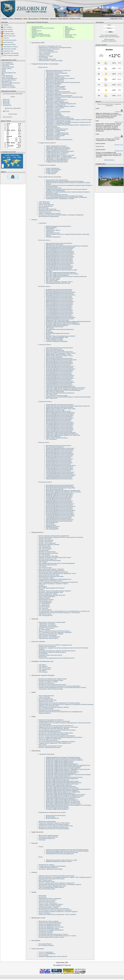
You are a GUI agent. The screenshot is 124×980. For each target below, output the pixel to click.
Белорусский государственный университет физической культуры (64, 777)
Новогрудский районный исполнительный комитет (60, 423)
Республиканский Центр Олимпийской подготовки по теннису (58, 936)
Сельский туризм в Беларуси (48, 900)
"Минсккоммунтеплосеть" (53, 233)
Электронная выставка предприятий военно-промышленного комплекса (61, 537)
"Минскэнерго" (50, 232)
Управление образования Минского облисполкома (60, 448)
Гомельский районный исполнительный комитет (59, 362)
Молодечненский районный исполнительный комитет (61, 466)
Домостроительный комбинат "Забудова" (51, 569)
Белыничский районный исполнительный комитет (60, 493)
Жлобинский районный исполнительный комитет (60, 368)
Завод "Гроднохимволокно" (53, 437)
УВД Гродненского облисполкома (55, 410)
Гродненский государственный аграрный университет (61, 433)
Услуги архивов (43, 955)
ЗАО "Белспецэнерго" (45, 549)
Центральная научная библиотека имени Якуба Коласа (56, 733)
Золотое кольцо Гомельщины (54, 357)
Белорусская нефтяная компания (49, 544)
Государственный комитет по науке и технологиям (60, 155)
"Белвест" (49, 331)
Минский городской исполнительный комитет (59, 226)
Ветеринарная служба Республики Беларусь (52, 652)
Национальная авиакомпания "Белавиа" (51, 634)
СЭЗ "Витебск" (50, 328)
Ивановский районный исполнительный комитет (59, 255)
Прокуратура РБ (7, 84)
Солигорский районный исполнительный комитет (60, 474)
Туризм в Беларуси (45, 913)
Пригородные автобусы (11, 47)
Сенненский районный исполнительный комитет (59, 312)
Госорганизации (8, 31)
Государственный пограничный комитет (57, 161)
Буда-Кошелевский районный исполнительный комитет (61, 360)
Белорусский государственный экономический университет (62, 772)
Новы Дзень (6, 65)
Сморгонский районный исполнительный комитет (60, 430)
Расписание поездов (10, 49)
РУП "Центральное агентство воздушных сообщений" (55, 632)
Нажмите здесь (104, 37)
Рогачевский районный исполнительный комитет (60, 381)
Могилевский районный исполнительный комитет (60, 512)
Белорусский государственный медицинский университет (62, 764)
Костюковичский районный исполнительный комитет (61, 510)
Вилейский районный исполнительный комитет (59, 452)
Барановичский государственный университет (59, 785)
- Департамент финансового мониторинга (58, 147)
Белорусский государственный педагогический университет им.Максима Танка (68, 765)
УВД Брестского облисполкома (55, 245)
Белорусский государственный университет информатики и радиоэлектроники (68, 769)
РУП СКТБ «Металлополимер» (48, 740)
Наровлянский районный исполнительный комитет (60, 376)
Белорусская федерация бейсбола (49, 924)
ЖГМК (4, 71)
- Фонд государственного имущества (56, 154)
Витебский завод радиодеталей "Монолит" (58, 333)
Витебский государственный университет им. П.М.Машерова (63, 324)
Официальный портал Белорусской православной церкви (56, 876)
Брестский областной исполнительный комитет (59, 243)
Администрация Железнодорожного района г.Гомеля (61, 353)
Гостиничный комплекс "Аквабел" (49, 907)
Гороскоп (6, 38)
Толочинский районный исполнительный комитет (60, 313)
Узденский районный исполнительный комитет (59, 477)
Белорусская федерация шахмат (49, 928)
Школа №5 (6, 101)
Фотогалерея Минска (45, 944)
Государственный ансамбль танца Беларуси (52, 866)
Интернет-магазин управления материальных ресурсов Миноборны (60, 686)
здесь (115, 41)
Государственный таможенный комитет (57, 162)
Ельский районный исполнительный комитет (58, 365)
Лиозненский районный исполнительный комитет (60, 304)
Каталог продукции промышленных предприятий (54, 536)
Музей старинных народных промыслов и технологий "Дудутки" (58, 912)
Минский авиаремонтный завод (48, 556)
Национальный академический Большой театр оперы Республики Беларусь (67, 850)
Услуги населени (70, 37)
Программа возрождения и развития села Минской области (57, 651)
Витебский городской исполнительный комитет (59, 291)
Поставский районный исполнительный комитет (59, 309)
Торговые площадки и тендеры (48, 682)
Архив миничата (109, 160)
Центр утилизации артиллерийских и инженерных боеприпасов (58, 582)
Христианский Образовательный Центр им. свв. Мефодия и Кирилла (60, 884)
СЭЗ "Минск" (43, 671)
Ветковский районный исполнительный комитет (59, 361)
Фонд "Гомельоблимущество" (54, 349)
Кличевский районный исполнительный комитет (59, 505)
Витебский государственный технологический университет (62, 323)
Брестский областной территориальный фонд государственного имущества (67, 246)
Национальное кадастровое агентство (57, 195)
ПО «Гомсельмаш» (45, 555)
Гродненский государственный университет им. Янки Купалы (63, 435)
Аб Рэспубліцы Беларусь (46, 945)
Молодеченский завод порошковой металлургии (54, 572)
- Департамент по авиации (47, 624)
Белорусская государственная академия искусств (60, 761)
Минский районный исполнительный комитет (59, 464)
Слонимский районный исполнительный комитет (60, 427)
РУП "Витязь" (43, 566)
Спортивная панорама (46, 933)
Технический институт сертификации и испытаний (60, 199)
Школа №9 (6, 102)
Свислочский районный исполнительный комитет (60, 429)
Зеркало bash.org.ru (9, 36)
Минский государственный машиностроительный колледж (62, 784)
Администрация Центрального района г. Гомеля (59, 356)
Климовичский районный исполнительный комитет (60, 504)
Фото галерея (8, 27)
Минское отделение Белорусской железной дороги (54, 631)
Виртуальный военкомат (46, 709)
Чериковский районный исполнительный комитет (60, 520)
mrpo (97, 121)
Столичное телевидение (46, 50)
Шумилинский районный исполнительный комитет (60, 319)
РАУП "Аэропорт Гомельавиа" (48, 635)
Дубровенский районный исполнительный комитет (60, 302)
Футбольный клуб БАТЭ (46, 931)
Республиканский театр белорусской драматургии (60, 329)
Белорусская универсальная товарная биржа (53, 679)
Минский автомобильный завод (48, 553)
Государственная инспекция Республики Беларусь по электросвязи (59, 613)
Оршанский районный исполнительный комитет (59, 307)
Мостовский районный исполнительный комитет (59, 422)
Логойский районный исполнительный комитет (59, 462)
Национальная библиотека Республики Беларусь (54, 824)
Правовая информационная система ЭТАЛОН (53, 956)
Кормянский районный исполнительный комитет (59, 370)
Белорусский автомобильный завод (50, 560)
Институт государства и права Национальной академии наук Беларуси (60, 737)
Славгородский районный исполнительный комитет (60, 516)
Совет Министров (7, 76)
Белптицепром (43, 654)
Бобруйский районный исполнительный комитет (59, 496)
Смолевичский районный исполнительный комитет (60, 472)
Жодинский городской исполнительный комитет (59, 456)
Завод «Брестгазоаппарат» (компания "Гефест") (59, 282)
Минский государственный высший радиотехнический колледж (64, 783)
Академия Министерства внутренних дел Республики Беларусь (64, 759)
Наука (67, 27)
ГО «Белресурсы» (51, 174)
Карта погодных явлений (11, 55)
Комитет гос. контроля (9, 87)
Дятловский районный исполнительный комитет (59, 417)
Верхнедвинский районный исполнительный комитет (61, 295)
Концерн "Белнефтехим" (53, 168)
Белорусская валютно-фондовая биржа (51, 680)
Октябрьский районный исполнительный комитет (60, 377)
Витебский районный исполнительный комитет (59, 296)
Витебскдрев (49, 332)
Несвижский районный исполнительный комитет (59, 468)
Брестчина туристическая (53, 278)
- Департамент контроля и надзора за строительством (61, 158)
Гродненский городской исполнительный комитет (60, 407)
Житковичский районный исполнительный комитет (60, 366)
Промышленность (37, 31)
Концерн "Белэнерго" (52, 172)
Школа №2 (6, 100)
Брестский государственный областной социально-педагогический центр (66, 277)
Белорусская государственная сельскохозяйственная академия (64, 767)
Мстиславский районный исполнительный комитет (60, 513)
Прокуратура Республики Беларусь (49, 211)
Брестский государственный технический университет (61, 273)
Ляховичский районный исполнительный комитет (60, 262)
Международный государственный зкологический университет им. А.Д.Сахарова (68, 805)
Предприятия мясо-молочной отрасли (50, 655)
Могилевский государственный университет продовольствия (63, 491)
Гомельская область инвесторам (55, 350)
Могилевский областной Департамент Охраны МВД (60, 488)
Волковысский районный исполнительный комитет (60, 414)
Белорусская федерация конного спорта (51, 927)
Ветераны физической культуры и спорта (51, 937)
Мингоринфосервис (51, 228)
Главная (4, 19)
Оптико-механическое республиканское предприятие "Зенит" (58, 573)
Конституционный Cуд (9, 80)
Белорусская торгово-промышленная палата (52, 685)
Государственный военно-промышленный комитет (60, 151)
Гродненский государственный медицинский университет (62, 434)
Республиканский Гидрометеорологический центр (54, 909)
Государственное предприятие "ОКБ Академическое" (55, 579)
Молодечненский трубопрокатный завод (51, 576)
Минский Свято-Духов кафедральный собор (52, 886)
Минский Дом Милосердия (47, 889)
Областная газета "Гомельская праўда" (51, 61)
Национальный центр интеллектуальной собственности (56, 726)
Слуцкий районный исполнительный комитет (58, 471)
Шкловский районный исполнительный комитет (59, 521)
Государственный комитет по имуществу (57, 153)
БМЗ (3, 74)
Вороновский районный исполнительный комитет (60, 415)
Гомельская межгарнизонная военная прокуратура (60, 393)
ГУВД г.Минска (50, 229)
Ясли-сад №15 (7, 117)
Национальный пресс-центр (47, 59)
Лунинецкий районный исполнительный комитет (59, 261)
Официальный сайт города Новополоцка (57, 320)
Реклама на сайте (75, 19)
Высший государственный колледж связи (57, 780)
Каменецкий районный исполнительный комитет (59, 258)
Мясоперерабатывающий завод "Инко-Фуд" (58, 283)
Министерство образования (47, 821)
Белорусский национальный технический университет (61, 773)
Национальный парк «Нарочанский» (50, 906)
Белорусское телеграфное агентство (50, 46)
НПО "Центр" (43, 744)
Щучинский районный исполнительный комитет (59, 431)
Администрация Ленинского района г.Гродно (58, 411)
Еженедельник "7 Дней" (46, 56)
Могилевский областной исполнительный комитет (60, 485)
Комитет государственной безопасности (57, 150)
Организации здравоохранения (48, 837)
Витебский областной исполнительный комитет (59, 290)
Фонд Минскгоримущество (53, 237)
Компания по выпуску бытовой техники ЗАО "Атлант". (55, 558)
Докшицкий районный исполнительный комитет (59, 300)
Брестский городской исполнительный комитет (59, 269)
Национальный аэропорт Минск (48, 638)
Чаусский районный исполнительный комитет (59, 518)
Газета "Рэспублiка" (45, 53)
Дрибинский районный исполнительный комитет (59, 501)
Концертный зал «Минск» (53, 230)
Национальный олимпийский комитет (50, 923)
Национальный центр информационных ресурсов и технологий (58, 727)
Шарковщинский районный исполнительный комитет (61, 317)
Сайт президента (7, 63)
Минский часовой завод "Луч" (48, 559)
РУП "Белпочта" (44, 608)
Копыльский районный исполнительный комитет (59, 459)
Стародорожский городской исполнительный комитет (61, 475)
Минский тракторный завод (47, 552)
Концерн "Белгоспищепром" (54, 170)
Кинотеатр (54, 19)
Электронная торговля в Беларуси (41, 36)
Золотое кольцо (7, 68)
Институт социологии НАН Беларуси (50, 739)
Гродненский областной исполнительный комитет (60, 405)
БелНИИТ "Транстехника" (47, 628)
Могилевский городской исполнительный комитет (60, 487)
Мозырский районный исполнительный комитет (59, 374)
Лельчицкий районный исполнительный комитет (59, 372)
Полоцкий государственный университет (57, 325)
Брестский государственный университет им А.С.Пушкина (62, 274)
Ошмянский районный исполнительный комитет (59, 426)
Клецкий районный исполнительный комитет (58, 458)
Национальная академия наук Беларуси (51, 720)
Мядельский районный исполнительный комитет (59, 467)
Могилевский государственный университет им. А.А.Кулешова (63, 492)
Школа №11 (7, 104)
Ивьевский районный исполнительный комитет (59, 419)
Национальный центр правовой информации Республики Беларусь (65, 181)
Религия (67, 32)
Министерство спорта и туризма (49, 921)
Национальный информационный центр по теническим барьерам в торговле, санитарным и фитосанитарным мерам (62, 688)
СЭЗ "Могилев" (50, 524)
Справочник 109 (8, 51)
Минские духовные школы (47, 882)
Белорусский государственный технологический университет (63, 768)
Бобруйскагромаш (51, 525)
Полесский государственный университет (57, 275)
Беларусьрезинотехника (53, 526)
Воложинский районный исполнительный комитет (60, 454)
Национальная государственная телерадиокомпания (55, 47)
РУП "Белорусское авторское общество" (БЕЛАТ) (54, 707)
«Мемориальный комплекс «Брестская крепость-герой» (62, 270)
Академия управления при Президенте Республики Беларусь (63, 757)
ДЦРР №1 (6, 111)
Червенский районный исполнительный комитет (59, 479)
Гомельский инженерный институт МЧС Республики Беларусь (63, 390)
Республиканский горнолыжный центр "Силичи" (53, 934)
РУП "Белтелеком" (44, 607)
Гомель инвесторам (8, 67)
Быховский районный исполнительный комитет (59, 497)
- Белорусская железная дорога (48, 627)
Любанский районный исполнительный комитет (59, 463)
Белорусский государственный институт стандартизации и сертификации (66, 197)
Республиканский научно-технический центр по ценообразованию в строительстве (64, 611)
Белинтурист (43, 896)
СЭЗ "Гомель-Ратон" (52, 394)
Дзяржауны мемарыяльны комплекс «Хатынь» (59, 861)
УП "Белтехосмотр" (45, 629)
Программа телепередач (11, 53)
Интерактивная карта (10, 40)
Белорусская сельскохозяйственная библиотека (53, 734)
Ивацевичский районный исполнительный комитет (60, 257)
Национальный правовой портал (49, 706)
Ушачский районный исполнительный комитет (59, 315)
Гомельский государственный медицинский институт (61, 386)
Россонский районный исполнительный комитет (59, 311)
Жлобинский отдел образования (13, 94)
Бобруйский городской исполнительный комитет (59, 495)
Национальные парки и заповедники (50, 898)
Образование (69, 28)
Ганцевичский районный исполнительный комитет (60, 251)
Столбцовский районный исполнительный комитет (60, 476)
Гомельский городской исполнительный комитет (59, 352)
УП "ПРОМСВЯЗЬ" (44, 604)
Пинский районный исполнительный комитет (58, 265)
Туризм (67, 33)
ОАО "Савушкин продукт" (53, 279)
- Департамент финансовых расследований (58, 149)
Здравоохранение (70, 29)
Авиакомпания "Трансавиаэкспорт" (49, 637)
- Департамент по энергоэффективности (57, 159)
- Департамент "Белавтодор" (47, 625)
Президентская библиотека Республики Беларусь (54, 829)
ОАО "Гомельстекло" (52, 398)
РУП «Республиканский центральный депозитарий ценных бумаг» (64, 196)
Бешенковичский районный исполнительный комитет (61, 292)
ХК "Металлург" (44, 19)
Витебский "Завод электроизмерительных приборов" (61, 336)
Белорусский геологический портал (56, 816)
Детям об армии (50, 817)
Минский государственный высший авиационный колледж (62, 781)
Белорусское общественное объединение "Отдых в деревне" (57, 914)
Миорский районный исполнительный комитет (59, 306)
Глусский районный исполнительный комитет (59, 499)
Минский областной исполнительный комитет (59, 446)
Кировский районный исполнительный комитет (59, 503)
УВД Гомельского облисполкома (55, 392)
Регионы (34, 29)
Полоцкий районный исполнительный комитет (59, 308)
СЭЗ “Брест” (49, 271)
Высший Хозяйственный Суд (11, 83)
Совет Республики (7, 77)
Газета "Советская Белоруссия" (48, 52)
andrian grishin (100, 143)
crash (97, 108)
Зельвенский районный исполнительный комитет (60, 418)
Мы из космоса (33, 19)
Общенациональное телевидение (49, 49)
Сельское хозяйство (37, 33)
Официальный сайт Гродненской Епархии (52, 879)
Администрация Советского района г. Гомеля (59, 354)
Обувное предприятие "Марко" (54, 339)
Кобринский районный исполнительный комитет (59, 259)
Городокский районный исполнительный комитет (60, 299)
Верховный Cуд (7, 81)
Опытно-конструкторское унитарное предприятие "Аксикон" (57, 742)
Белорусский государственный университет (58, 776)
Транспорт (34, 32)
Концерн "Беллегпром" (52, 171)
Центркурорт (43, 897)
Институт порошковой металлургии (50, 747)
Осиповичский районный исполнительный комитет (60, 514)
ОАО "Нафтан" (43, 562)
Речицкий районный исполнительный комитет (59, 380)
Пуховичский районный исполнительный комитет (60, 470)
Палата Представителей (9, 79)
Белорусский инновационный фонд (50, 731)
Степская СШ (7, 105)
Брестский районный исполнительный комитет (59, 250)
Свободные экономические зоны (41, 35)
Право (33, 37)
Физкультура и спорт (71, 35)
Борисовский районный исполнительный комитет (60, 451)
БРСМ (4, 70)
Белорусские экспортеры (46, 683)
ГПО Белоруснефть (45, 546)
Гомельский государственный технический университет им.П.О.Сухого (66, 388)
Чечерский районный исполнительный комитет (59, 384)
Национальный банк (8, 86)
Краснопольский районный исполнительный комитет (61, 506)
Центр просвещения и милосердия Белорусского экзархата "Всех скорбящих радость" (65, 877)
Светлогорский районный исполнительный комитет (60, 382)
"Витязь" (48, 335)
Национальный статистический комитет (57, 180)
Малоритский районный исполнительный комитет (60, 263)
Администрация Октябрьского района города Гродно (61, 409)
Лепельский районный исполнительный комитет (59, 303)
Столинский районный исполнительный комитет (59, 267)
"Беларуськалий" (44, 550)
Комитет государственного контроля (56, 146)
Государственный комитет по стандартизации (59, 157)
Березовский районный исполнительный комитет (60, 249)
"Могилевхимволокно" (52, 522)
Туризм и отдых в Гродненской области (57, 438)
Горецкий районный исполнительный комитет (59, 500)
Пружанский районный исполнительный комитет (59, 266)
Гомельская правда (8, 64)
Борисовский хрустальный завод (49, 575)
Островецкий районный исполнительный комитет (60, 425)
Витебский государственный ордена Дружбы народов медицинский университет (68, 321)
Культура (67, 31)
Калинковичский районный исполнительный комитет (61, 369)
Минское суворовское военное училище (57, 807)
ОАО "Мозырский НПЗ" (52, 529)
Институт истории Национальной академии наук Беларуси (57, 736)
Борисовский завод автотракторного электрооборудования (57, 563)
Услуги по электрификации (47, 954)
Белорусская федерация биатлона (49, 926)
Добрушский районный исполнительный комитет (60, 364)
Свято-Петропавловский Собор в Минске (51, 887)
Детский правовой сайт (9, 73)
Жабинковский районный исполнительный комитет (60, 254)
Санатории (42, 840)
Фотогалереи (69, 36)
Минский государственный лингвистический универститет (62, 779)
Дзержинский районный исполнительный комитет (60, 455)
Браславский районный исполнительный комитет (60, 294)
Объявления (18, 19)
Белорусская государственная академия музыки (59, 763)
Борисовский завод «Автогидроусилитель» (52, 571)
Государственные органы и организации (43, 28)
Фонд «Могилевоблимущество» (55, 489)
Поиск (25, 19)
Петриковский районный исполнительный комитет (60, 378)
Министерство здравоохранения (49, 835)
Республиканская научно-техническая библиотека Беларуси (57, 730)
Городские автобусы (10, 44)
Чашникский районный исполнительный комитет (59, 316)
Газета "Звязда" (44, 58)
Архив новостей (63, 19)
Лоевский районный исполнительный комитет (59, 373)
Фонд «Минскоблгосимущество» (55, 447)
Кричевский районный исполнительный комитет (59, 508)
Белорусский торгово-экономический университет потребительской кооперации (68, 397)
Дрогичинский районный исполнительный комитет (60, 253)
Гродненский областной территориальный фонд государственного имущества (68, 406)
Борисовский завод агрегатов (48, 565)
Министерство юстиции (46, 701)
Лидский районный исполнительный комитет (58, 421)
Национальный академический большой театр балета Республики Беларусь (67, 851)
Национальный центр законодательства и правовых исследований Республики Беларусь (66, 704)
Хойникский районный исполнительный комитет (59, 385)
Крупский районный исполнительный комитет (59, 460)
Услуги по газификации (46, 952)
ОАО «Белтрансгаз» (45, 547)
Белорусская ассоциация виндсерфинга (51, 930)
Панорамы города (9, 34)
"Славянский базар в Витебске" (55, 340)
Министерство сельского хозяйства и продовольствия (55, 645)
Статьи (11, 19)
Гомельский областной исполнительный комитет (59, 348)
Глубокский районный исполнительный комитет (59, 298)
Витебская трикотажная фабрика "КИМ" (57, 337)
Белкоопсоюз (43, 657)
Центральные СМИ (37, 27)
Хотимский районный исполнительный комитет (59, 517)
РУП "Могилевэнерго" (52, 528)
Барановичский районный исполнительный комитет (60, 247)
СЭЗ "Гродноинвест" (52, 439)
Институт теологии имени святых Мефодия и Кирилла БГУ (57, 883)
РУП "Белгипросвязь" (45, 610)
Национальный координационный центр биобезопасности (57, 658)
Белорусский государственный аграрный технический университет (65, 760)
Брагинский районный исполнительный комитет (59, 358)
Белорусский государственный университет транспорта (61, 771)
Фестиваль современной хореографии (57, 341)
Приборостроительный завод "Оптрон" (51, 581)
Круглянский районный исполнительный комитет (60, 509)
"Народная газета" (44, 55)
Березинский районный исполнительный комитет (60, 450)
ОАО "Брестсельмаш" (52, 281)
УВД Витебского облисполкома (55, 327)
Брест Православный (45, 880)
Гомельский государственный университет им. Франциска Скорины (65, 389)
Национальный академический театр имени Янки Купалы (62, 852)
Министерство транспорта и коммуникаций (52, 622)
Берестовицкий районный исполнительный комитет (60, 413)
